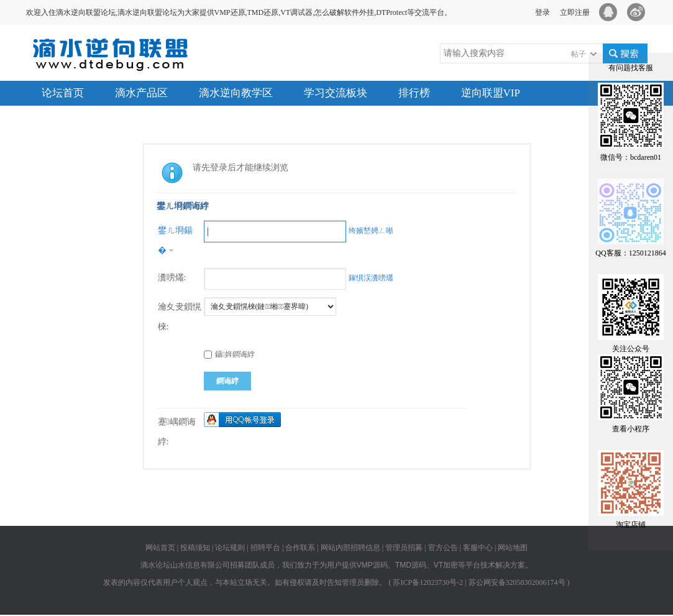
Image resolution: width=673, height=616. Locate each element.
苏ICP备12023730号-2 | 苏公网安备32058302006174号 (479, 582)
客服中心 (478, 548)
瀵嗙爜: (172, 278)
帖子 (579, 54)
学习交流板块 (336, 93)
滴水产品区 (141, 93)
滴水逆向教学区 (236, 93)
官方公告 (443, 548)
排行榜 (414, 93)
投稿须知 (195, 548)
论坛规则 (230, 548)
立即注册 (575, 12)
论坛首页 (63, 93)
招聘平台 (265, 548)
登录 (543, 12)
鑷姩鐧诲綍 (229, 354)
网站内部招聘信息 (350, 548)
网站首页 (160, 548)
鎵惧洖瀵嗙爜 (371, 278)
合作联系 (300, 548)
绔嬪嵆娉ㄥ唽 (371, 231)
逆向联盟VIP (491, 93)
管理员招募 (404, 548)
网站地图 (513, 548)
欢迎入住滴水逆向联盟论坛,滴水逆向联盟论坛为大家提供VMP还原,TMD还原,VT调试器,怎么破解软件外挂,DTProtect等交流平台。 (239, 12)
